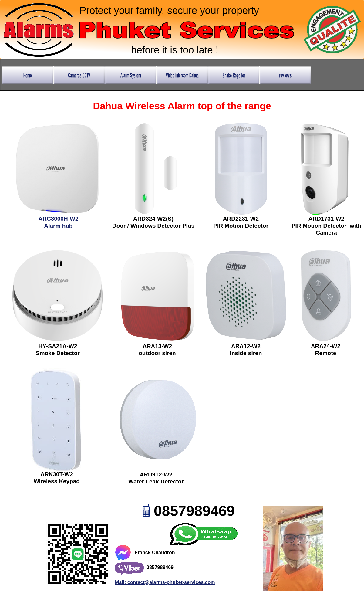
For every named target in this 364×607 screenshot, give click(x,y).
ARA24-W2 (326, 346)
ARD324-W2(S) (153, 219)
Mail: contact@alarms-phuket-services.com (165, 582)
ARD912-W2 (156, 475)
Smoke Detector (58, 353)
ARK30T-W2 (57, 474)
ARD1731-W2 (326, 219)
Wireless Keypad (57, 481)
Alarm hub (59, 226)
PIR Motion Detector (241, 226)
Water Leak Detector (156, 482)
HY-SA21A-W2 (58, 346)
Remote (326, 353)
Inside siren (246, 353)
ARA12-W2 (246, 346)
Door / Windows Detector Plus (153, 226)
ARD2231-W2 (241, 219)
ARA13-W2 (157, 346)
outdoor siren (157, 353)
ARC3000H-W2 (59, 219)
